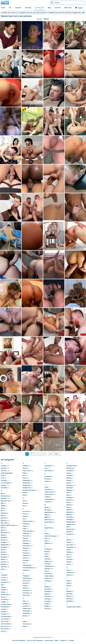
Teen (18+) (70, 545)
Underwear (70, 573)
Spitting (69, 515)
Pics (10, 8)
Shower (69, 483)
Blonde (3, 540)
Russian (47, 609)
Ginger (25, 586)
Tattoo (68, 540)
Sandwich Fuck (71, 466)
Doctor (25, 478)
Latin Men (48, 489)
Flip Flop (26, 541)
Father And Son (28, 521)
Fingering (26, 533)
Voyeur (69, 586)
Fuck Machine (27, 565)
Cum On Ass (5, 626)
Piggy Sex (48, 561)
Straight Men (70, 522)
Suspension (70, 529)
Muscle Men (48, 522)
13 (50, 454)
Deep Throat (27, 471)
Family (25, 516)
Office (46, 534)
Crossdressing (6, 616)
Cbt (2, 585)
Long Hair (48, 502)
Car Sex (3, 577)
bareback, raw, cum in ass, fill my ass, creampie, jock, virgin (67, 13)
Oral (46, 538)
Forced (25, 551)
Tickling (69, 552)
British (3, 559)
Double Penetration (29, 490)
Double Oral (27, 488)
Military (47, 517)
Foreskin (26, 553)
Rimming (47, 596)
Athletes (4, 485)
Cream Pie (4, 614)
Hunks (25, 616)
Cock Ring (4, 599)
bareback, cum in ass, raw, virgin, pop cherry (33, 13)
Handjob (25, 604)
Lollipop (47, 497)
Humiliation (26, 613)
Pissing (47, 564)
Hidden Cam (27, 608)
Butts (3, 569)
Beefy (3, 515)
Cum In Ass (5, 621)
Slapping (69, 490)
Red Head (48, 589)
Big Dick (4, 520)
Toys (68, 555)
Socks (68, 502)
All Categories (40, 8)
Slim (68, 493)
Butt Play (4, 567)
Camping (4, 575)
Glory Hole (26, 590)
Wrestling (69, 601)
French (25, 558)
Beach (3, 508)
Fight (24, 529)
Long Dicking (49, 499)
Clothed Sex (5, 594)
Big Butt (4, 518)
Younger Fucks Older (73, 607)
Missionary (48, 520)
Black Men (4, 533)
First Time (26, 536)
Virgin (68, 581)
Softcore (69, 505)
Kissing (47, 479)
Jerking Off (48, 466)
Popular (46, 19)
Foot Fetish (26, 546)
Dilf (24, 475)
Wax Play (69, 594)
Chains (3, 587)
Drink (24, 495)
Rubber (47, 606)
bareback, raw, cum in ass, (10, 13)
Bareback (4, 498)
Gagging (25, 576)
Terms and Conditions (19, 640)
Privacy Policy (49, 640)
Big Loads (4, 523)
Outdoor (47, 543)
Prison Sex (48, 574)
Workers (69, 596)
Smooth (69, 500)
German (25, 583)
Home (3, 8)
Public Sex (48, 578)
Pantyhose (48, 549)
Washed (69, 591)
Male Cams (68, 8)
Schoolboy (70, 471)
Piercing (47, 559)
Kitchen (47, 481)
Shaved (69, 480)
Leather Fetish (49, 492)
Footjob (25, 548)
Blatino (3, 535)
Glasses (25, 588)
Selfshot (69, 478)
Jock (46, 468)
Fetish (25, 526)
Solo (68, 507)
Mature (47, 515)
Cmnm (3, 597)
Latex (46, 487)
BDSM (3, 506)
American (4, 468)
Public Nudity (49, 576)
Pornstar (47, 569)
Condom (4, 609)
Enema (25, 503)
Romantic (48, 599)
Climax (3, 592)
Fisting (25, 538)
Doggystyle (26, 480)
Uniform (69, 575)
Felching (26, 524)
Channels (18, 8)
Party (46, 554)
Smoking (69, 497)
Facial (25, 514)
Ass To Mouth (5, 483)
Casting (3, 580)
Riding (47, 594)
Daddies (25, 466)
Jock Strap (48, 471)
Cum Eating (5, 619)
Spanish (69, 510)
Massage (47, 510)
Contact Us (63, 640)
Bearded (4, 513)
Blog (49, 8)
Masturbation (49, 512)
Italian (25, 626)
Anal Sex (4, 471)
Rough (47, 604)
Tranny (69, 557)
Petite (46, 556)
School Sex (70, 468)
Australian (4, 488)
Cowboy (4, 612)
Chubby (3, 590)
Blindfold (4, 537)
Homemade (26, 611)
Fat (24, 519)
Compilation (5, 607)
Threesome (70, 547)
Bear (2, 511)
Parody (47, 552)
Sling (68, 495)
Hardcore (26, 606)
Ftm (24, 563)
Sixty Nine (70, 485)
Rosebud (47, 601)
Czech (3, 631)
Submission (70, 524)
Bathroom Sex (5, 501)
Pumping (47, 581)
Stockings (70, 519)
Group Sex (26, 593)
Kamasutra (48, 476)
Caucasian (4, 582)
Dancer (25, 468)
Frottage (25, 560)
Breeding (4, 557)
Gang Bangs (27, 578)
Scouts (69, 473)
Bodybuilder (5, 545)
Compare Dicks (6, 604)
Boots (3, 550)
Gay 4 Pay (26, 581)
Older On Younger (50, 536)
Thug (68, 550)
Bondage (4, 547)
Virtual (68, 583)
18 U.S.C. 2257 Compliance (35, 640)
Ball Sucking (5, 496)
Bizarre (3, 530)
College (3, 602)
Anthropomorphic (7, 473)
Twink (68, 564)
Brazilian (4, 555)
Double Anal (27, 485)
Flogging (26, 543)
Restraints (48, 592)
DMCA (57, 640)
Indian (25, 621)
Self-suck (69, 475)
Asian (3, 478)
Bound (3, 552)
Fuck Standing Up (28, 568)
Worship (69, 599)
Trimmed (69, 559)
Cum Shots (4, 629)
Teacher (69, 542)
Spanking (69, 512)
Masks (47, 507)
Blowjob (4, 542)
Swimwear (70, 534)
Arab (2, 475)
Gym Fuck (26, 595)
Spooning (69, 517)
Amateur (4, 466)
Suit (68, 527)
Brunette (4, 562)
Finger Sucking (28, 531)
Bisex (3, 528)
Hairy (24, 601)
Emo (24, 501)
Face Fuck (26, 511)
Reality (47, 587)
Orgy (46, 541)
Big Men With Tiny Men (8, 525)
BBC (2, 503)
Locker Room (49, 494)
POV (46, 571)
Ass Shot (4, 480)
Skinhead (69, 488)
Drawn (25, 493)
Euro (24, 506)
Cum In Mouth (5, 624)
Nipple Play (48, 528)
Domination (26, 483)
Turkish (69, 562)
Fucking (25, 570)
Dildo (24, 473)
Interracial (26, 624)
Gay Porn (58, 8)
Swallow (69, 532)
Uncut (68, 570)
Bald (2, 493)
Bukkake (4, 564)
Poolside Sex (49, 566)
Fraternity (26, 555)
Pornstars (28, 8)
